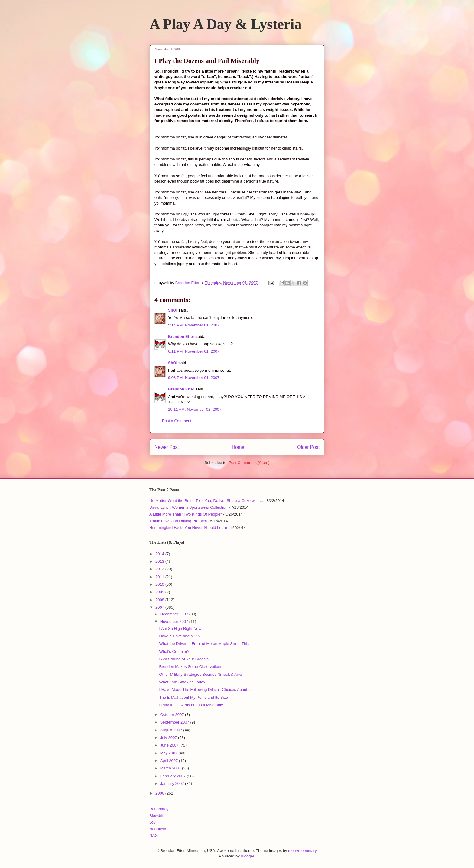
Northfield (158, 829)
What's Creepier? (174, 651)
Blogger (247, 856)
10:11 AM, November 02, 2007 (195, 409)
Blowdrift (157, 816)
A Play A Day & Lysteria (226, 24)
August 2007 (172, 730)
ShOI (173, 310)
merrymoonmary (302, 851)
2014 (160, 554)
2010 (160, 584)
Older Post (308, 447)
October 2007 (173, 715)
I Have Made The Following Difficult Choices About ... (205, 690)
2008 (160, 600)
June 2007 (170, 745)
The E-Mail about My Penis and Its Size (193, 697)
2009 (160, 592)
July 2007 (169, 738)
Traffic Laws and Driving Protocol (178, 521)
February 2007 (174, 776)
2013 (160, 561)
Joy (152, 822)
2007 (160, 607)
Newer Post (167, 447)
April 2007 (170, 761)
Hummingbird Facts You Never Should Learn (188, 528)
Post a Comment (177, 421)
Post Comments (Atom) (249, 463)
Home (238, 447)
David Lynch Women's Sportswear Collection (188, 507)
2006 (160, 793)
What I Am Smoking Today (182, 682)
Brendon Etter (181, 337)
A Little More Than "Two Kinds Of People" (186, 514)
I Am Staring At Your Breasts (184, 659)
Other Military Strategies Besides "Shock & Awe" (201, 674)
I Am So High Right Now (180, 628)
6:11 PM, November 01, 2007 (194, 351)
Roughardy (159, 809)
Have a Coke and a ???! (180, 636)
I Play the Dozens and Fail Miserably (191, 705)
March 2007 (171, 768)
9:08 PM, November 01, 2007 (194, 378)
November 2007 (175, 622)
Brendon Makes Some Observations (191, 667)
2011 (160, 577)
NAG (154, 836)
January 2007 (173, 784)
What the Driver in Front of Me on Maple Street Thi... (205, 644)
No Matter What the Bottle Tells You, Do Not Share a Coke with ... (206, 501)
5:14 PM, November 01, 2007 (194, 325)
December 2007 (175, 614)
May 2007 (169, 753)
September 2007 (175, 722)
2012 (160, 569)
